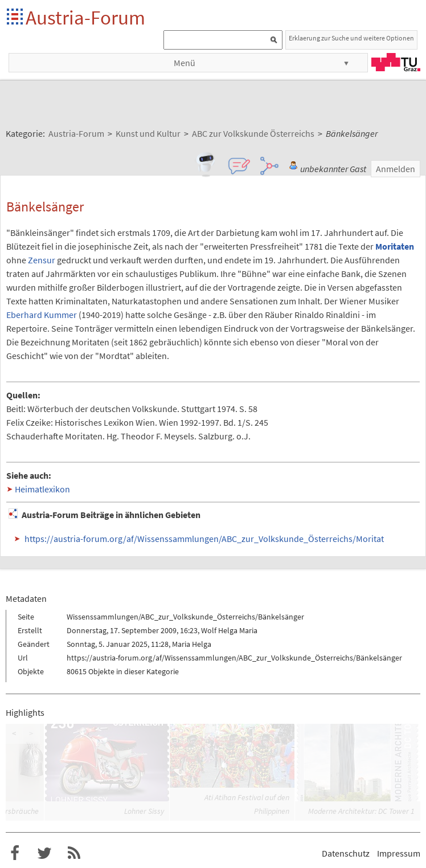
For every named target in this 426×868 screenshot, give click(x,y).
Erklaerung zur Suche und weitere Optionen (351, 38)
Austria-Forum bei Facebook (15, 853)
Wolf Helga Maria (229, 630)
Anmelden (396, 169)
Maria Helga (192, 644)
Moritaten (395, 246)
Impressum (399, 853)
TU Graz (396, 62)
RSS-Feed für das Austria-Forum (74, 853)
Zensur (42, 260)
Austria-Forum (85, 17)
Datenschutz (346, 853)
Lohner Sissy (144, 811)
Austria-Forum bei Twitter (44, 853)
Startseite (16, 17)
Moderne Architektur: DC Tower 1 (361, 811)
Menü (185, 63)
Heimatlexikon (42, 489)
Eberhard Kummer (42, 315)
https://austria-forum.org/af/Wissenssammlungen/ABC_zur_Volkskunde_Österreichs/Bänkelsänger (234, 658)
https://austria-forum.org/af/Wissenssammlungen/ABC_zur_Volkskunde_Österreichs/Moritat (204, 539)
